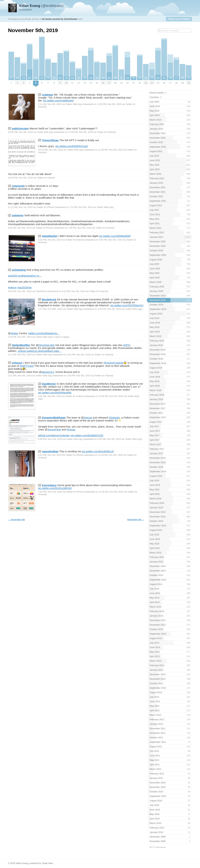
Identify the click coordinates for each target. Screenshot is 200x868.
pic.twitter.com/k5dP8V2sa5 (72, 146)
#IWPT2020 (27, 366)
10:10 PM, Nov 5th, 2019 (50, 150)
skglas (14, 333)
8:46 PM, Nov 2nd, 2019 (50, 439)
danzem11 (48, 372)
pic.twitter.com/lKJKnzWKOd (55, 488)
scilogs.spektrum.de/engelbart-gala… (40, 351)
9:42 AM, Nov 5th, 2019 (50, 396)
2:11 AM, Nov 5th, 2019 (50, 104)
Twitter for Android (106, 132)
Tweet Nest (47, 863)
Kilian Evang (22, 863)
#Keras (71, 429)
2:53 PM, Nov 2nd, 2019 (50, 492)
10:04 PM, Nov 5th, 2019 (20, 178)
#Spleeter (114, 418)
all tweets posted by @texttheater (60, 19)
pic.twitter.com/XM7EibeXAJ (127, 305)
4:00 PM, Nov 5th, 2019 (20, 291)
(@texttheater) (41, 6)
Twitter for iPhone (45, 207)
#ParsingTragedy (113, 363)
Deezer (88, 418)
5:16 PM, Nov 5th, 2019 (50, 240)
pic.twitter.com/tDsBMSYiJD (87, 435)
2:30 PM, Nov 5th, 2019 (20, 337)
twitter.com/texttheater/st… (44, 333)
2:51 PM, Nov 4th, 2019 (20, 376)
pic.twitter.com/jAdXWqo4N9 (55, 393)
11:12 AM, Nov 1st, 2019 (20, 207)
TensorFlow (54, 429)
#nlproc (12, 287)
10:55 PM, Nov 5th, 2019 (20, 132)
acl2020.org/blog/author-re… (25, 276)
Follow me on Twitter (179, 19)
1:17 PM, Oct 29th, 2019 (50, 309)
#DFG (127, 345)
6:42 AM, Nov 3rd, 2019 (50, 455)
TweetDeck (41, 291)
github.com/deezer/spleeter (54, 435)
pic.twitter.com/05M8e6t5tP (115, 236)
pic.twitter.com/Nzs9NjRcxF (98, 451)
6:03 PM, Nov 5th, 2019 (20, 228)
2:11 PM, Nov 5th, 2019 (20, 355)
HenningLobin (47, 345)
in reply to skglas (61, 337)
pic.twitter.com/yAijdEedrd (58, 101)
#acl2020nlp (24, 287)
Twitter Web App (74, 104)
